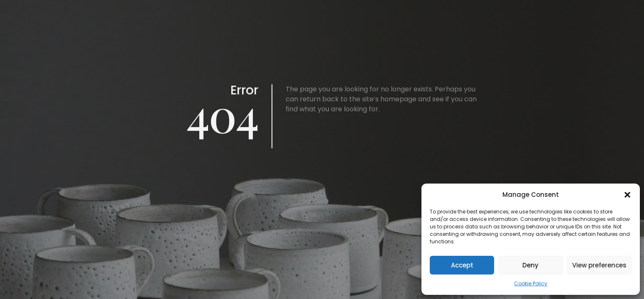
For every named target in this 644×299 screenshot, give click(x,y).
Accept (462, 265)
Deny (530, 265)
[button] (627, 195)
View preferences (599, 265)
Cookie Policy (531, 283)
